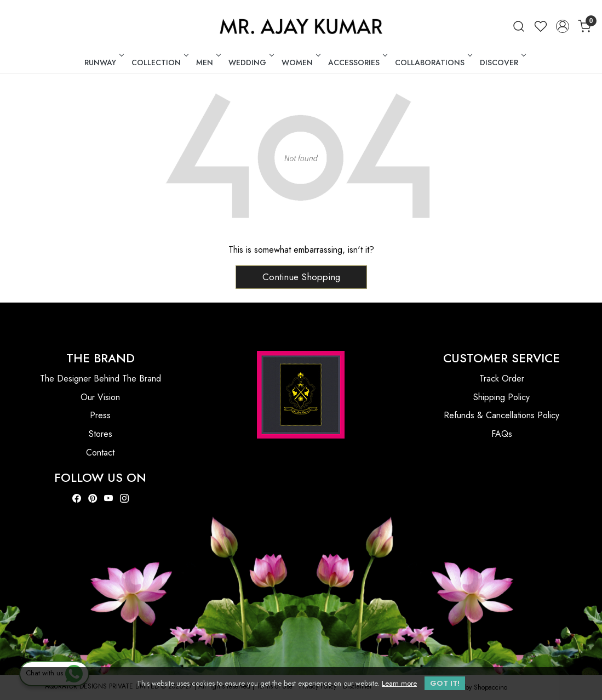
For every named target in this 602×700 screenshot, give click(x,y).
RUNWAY (103, 62)
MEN (208, 62)
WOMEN (300, 62)
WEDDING (250, 62)
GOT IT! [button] (445, 683)
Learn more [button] (399, 683)
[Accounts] (563, 26)
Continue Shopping (301, 277)
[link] (519, 26)
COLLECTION (159, 62)
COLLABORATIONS (433, 62)
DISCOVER (502, 62)
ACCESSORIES (357, 62)
